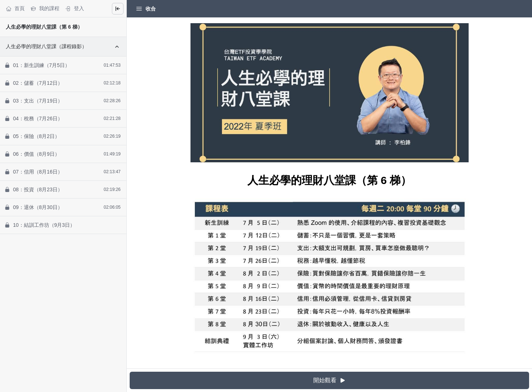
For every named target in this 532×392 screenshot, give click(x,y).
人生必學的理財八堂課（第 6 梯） (44, 27)
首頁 (15, 9)
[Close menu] (118, 9)
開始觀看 (330, 381)
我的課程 (45, 9)
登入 (75, 9)
